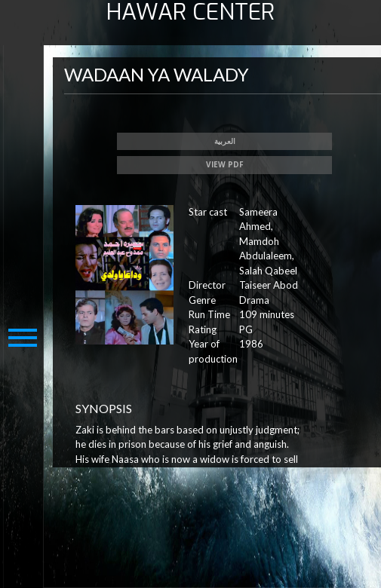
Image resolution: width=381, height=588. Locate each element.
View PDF (225, 164)
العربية (225, 141)
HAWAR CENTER (190, 12)
